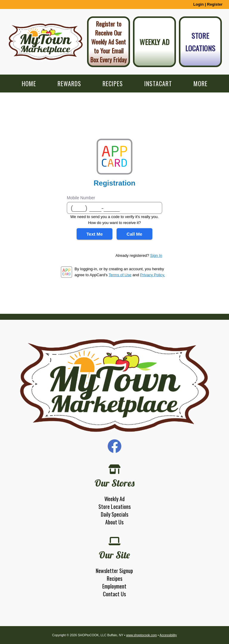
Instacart (158, 84)
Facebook (114, 446)
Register (215, 4)
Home (29, 84)
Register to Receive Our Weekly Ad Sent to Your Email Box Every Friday (109, 42)
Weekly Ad (154, 42)
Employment (114, 586)
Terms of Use (120, 275)
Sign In (156, 255)
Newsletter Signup (114, 571)
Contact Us (114, 594)
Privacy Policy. (153, 275)
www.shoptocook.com (141, 635)
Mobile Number (81, 198)
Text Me (95, 234)
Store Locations (200, 42)
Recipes (113, 84)
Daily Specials (114, 514)
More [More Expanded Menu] (201, 84)
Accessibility (168, 635)
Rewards (69, 84)
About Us (114, 522)
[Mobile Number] (114, 208)
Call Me (135, 234)
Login (198, 4)
